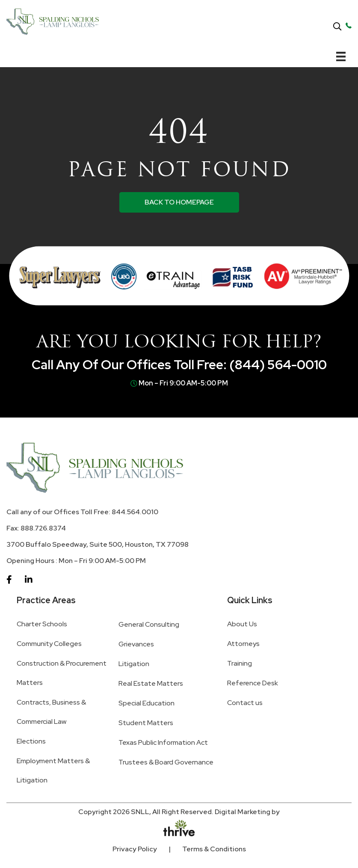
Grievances (136, 644)
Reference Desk (253, 683)
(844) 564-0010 (278, 364)
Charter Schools (42, 624)
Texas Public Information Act (163, 742)
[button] (337, 27)
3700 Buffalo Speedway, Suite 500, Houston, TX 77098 (98, 544)
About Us (242, 624)
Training (240, 663)
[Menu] (341, 56)
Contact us (245, 703)
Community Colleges (49, 644)
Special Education (146, 703)
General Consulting (149, 624)
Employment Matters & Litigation (53, 770)
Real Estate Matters (151, 683)
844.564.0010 (135, 512)
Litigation (134, 664)
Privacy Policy (135, 849)
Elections (31, 741)
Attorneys (243, 644)
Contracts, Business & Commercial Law (51, 712)
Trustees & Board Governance (166, 762)
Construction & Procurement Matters (62, 673)
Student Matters (146, 723)
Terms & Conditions (214, 849)
